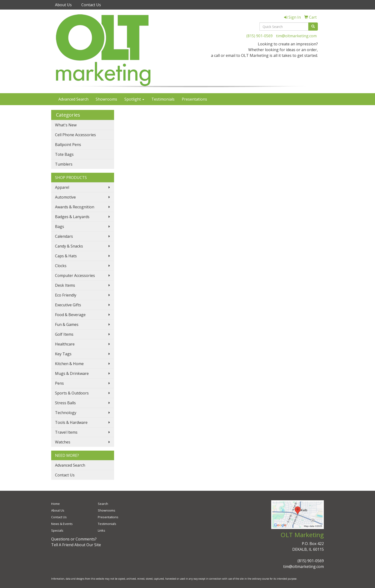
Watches (63, 442)
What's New (66, 125)
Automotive (65, 197)
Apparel (62, 187)
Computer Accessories (75, 275)
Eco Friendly (66, 295)
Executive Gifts (68, 305)
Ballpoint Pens (68, 145)
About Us (63, 5)
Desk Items (65, 285)
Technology (66, 413)
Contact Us (91, 5)
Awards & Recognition (75, 207)
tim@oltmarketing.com (296, 36)
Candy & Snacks (69, 246)
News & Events (62, 524)
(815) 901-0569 (259, 36)
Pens (59, 383)
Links (102, 530)
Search (103, 504)
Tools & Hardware (71, 422)
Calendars (64, 236)
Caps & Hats (66, 256)
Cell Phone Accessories (75, 135)
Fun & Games (67, 324)
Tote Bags (64, 154)
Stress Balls (65, 403)
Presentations (194, 99)
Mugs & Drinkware (72, 373)
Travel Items (66, 432)
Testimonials (163, 99)
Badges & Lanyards (72, 217)
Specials (57, 530)
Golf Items (64, 334)
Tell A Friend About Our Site (76, 545)
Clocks (61, 266)
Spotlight (134, 99)
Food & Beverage (70, 315)
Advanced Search (73, 99)
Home (55, 504)
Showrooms (106, 99)
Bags (60, 227)
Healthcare (65, 344)
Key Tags (63, 354)
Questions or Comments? (74, 539)
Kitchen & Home (69, 364)
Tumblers (64, 164)
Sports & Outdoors (72, 393)
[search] (313, 27)
